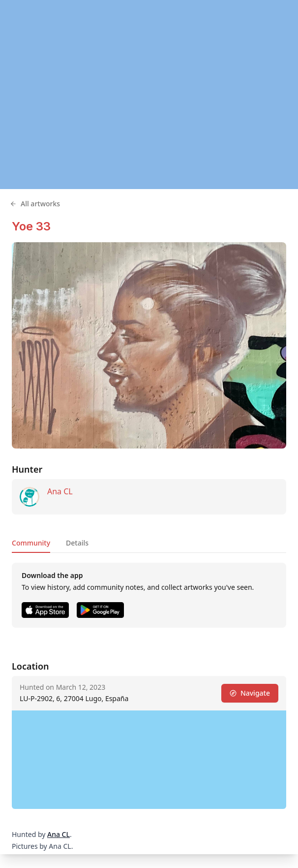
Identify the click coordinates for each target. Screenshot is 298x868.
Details (77, 543)
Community (31, 543)
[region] (149, 95)
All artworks (35, 204)
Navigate (250, 693)
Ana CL (60, 491)
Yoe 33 (31, 226)
